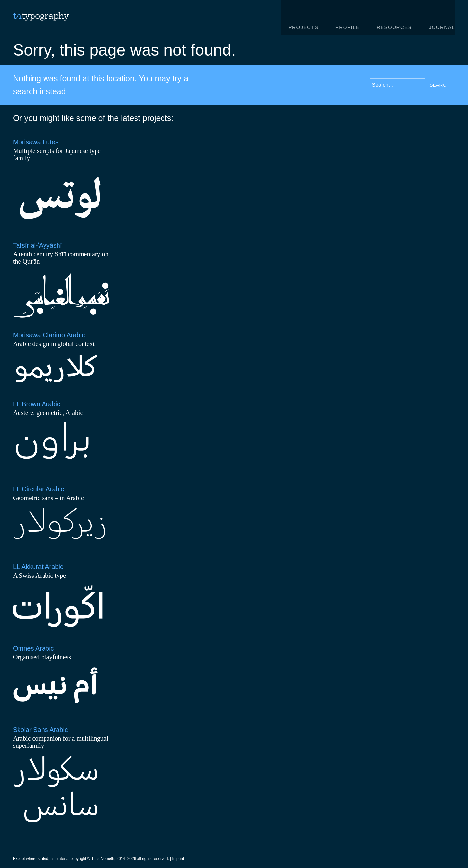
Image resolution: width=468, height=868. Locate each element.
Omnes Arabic (33, 649)
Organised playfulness (42, 657)
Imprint (178, 859)
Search (440, 85)
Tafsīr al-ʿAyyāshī (37, 245)
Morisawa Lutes (36, 142)
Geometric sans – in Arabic (48, 498)
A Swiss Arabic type (39, 576)
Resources (394, 17)
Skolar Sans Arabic (40, 730)
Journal (442, 17)
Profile (347, 17)
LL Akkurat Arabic (38, 567)
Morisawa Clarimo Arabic (49, 335)
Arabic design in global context (54, 344)
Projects (303, 17)
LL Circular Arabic (39, 489)
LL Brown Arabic (37, 404)
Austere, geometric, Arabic (48, 413)
